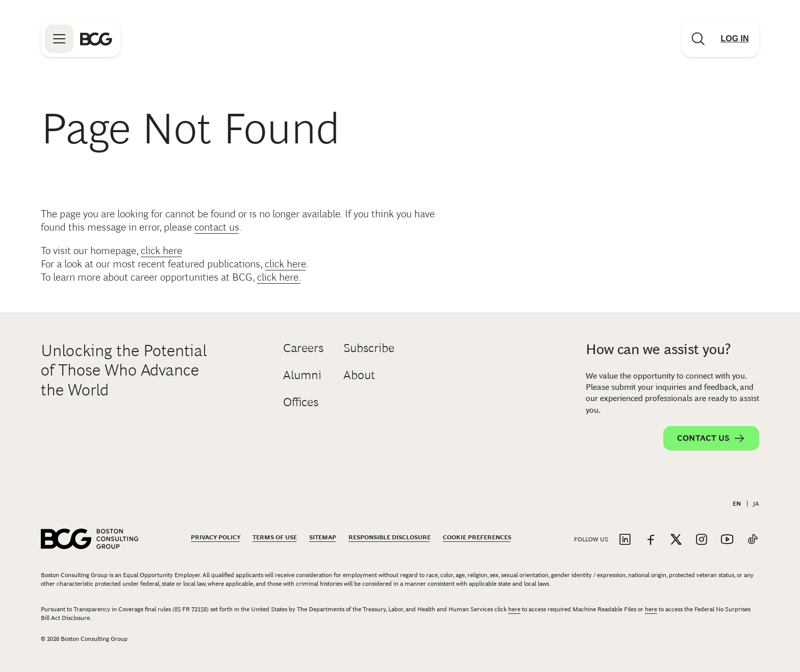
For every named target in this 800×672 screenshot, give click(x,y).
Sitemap (323, 537)
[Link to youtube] (727, 540)
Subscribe (369, 348)
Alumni (302, 375)
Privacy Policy (216, 537)
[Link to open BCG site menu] (59, 39)
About (359, 375)
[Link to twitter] (676, 540)
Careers (303, 348)
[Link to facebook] (651, 540)
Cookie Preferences (477, 537)
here (514, 609)
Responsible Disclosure (390, 537)
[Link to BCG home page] (96, 39)
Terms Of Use (275, 537)
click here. (279, 277)
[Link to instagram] (702, 540)
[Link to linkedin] (625, 540)
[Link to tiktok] (753, 540)
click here (161, 251)
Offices (301, 402)
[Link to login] (735, 39)
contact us (217, 227)
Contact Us (711, 438)
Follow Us (591, 539)
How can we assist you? (658, 349)
